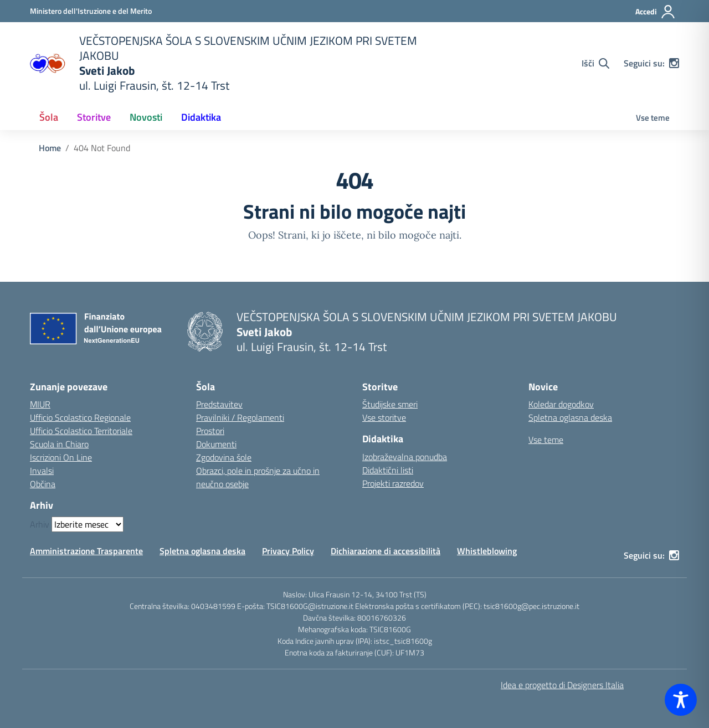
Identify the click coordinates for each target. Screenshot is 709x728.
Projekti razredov (393, 483)
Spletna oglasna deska (570, 417)
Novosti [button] (146, 117)
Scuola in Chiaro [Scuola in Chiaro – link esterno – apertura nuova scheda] (59, 444)
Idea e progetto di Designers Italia (562, 685)
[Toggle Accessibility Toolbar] (681, 700)
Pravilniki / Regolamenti (240, 417)
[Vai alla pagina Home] (50, 148)
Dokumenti (216, 444)
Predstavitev (219, 404)
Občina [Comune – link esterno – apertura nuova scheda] (43, 484)
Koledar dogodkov (561, 404)
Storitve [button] (94, 117)
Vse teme (653, 118)
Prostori (210, 431)
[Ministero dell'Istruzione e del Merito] (91, 11)
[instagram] (674, 63)
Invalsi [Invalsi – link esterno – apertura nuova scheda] (42, 471)
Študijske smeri (390, 404)
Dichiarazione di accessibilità (386, 551)
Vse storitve (384, 417)
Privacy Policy (288, 551)
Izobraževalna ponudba (405, 457)
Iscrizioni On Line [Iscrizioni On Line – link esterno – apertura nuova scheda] (61, 457)
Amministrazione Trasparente (86, 551)
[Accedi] (656, 12)
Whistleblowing (487, 551)
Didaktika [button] (201, 117)
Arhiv (40, 524)
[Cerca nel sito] (595, 63)
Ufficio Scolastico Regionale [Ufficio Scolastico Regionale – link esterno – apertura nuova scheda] (80, 417)
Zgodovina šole (224, 457)
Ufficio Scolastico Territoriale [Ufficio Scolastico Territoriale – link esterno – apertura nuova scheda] (81, 431)
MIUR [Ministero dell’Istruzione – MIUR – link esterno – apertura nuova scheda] (40, 404)
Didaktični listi (388, 470)
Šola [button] (49, 117)
